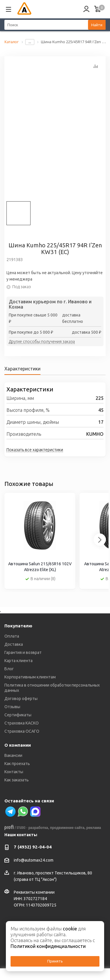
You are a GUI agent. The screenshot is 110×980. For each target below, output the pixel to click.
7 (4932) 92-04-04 (33, 847)
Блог (9, 669)
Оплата (12, 636)
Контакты (14, 772)
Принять (55, 961)
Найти (97, 25)
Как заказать (17, 780)
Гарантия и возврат (23, 652)
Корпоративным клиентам (30, 677)
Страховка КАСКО (22, 723)
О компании (18, 745)
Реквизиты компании (34, 892)
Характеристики (22, 369)
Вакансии (13, 755)
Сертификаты (18, 715)
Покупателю (18, 626)
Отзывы (12, 707)
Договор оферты (21, 699)
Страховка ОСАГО (22, 731)
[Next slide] (100, 540)
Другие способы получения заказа (42, 342)
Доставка (14, 644)
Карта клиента (18, 661)
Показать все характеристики (35, 450)
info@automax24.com (34, 860)
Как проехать (17, 764)
